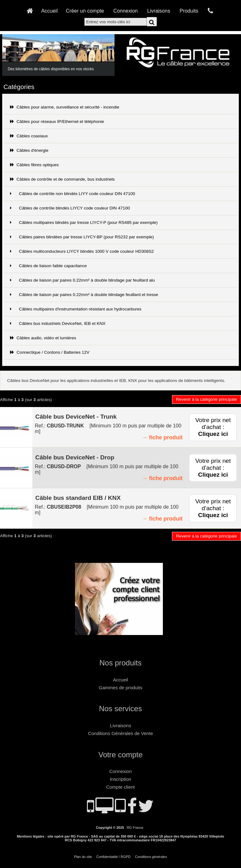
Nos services (121, 709)
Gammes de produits (121, 688)
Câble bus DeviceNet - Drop (75, 457)
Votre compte (121, 755)
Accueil (49, 11)
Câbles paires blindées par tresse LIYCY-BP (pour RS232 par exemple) (82, 237)
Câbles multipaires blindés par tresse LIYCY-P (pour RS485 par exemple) (84, 222)
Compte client (120, 787)
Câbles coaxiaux (29, 136)
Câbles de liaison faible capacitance (48, 266)
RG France (135, 828)
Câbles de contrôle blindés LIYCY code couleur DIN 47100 (70, 208)
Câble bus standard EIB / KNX (78, 498)
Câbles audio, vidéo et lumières (43, 338)
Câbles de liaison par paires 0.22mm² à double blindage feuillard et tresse (84, 295)
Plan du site (83, 857)
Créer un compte (85, 11)
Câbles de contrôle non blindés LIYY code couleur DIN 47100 (73, 194)
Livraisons (159, 11)
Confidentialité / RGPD (113, 857)
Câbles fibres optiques (35, 165)
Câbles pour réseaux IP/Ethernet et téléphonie (57, 122)
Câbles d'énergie (29, 150)
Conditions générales (151, 857)
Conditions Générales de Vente (121, 733)
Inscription (120, 779)
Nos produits (120, 663)
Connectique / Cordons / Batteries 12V (50, 352)
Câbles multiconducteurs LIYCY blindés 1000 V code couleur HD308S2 (82, 251)
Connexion (126, 11)
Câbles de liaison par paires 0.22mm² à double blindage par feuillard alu (83, 280)
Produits (189, 11)
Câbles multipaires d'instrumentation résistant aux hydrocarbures (76, 309)
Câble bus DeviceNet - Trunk (76, 417)
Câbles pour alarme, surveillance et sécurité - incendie (65, 107)
